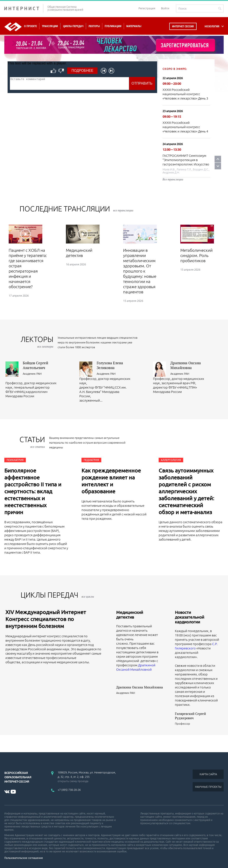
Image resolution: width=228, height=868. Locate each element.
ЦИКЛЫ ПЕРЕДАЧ (57, 595)
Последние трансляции (76, 209)
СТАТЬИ (32, 442)
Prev (218, 159)
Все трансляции (173, 179)
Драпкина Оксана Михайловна (186, 365)
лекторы (37, 342)
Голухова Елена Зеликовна (110, 365)
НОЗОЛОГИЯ (212, 26)
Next (218, 166)
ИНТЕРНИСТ (24, 8)
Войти (165, 8)
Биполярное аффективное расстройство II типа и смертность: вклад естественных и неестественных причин (33, 491)
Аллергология (171, 460)
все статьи (38, 447)
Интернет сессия (183, 26)
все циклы (88, 597)
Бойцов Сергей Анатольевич (35, 365)
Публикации (113, 26)
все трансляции (123, 210)
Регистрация (147, 8)
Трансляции (50, 26)
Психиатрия (15, 460)
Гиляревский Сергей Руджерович (190, 716)
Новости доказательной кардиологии (190, 617)
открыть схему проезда (73, 781)
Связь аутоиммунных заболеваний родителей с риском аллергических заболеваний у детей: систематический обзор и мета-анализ (186, 491)
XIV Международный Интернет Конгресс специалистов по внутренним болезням (46, 619)
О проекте (30, 26)
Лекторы (94, 26)
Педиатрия (91, 460)
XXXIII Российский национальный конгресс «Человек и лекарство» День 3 (185, 94)
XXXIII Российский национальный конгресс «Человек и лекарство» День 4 (185, 127)
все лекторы (45, 347)
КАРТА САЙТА (208, 774)
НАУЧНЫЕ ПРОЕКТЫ (208, 787)
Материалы (134, 26)
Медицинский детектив (130, 615)
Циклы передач (73, 26)
